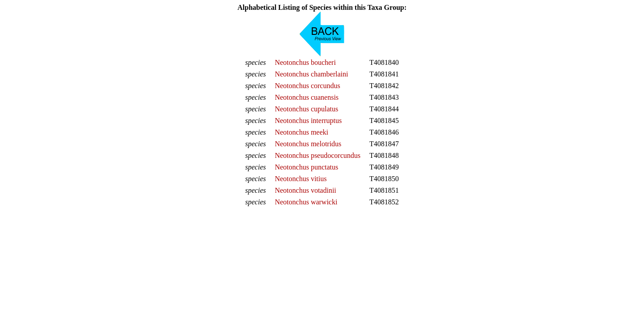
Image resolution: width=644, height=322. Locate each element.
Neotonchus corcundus (307, 86)
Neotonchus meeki (301, 132)
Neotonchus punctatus (306, 167)
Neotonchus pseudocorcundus (318, 155)
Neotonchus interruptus (308, 121)
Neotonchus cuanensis (307, 97)
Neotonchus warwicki (306, 202)
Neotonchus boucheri (305, 62)
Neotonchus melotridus (308, 144)
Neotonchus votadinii (305, 190)
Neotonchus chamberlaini (311, 74)
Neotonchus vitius (301, 179)
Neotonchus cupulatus (306, 109)
